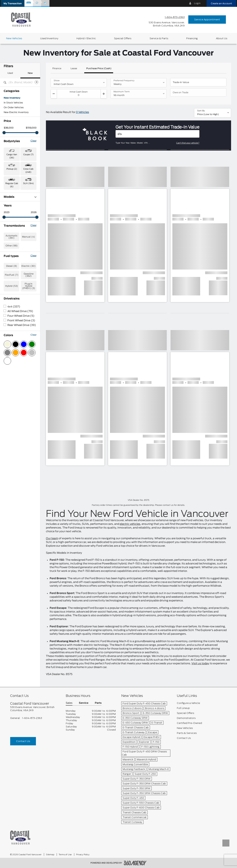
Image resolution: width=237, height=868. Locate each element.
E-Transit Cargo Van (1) (17, 211)
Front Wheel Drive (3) (21, 407)
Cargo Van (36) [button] (12, 156)
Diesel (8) (12, 353)
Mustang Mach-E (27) (16, 260)
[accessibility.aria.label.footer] (135, 863)
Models (20, 197)
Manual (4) (29, 323)
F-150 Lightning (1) (14, 235)
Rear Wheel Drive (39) (22, 412)
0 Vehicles (82, 112)
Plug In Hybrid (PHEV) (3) (29, 373)
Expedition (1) (12, 221)
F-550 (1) (9, 245)
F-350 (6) (9, 240)
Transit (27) (10, 279)
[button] (13, 3)
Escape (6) (10, 216)
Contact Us (23, 741)
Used (10, 73)
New (30, 73)
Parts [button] (98, 703)
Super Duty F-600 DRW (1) (19, 274)
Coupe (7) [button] (28, 155)
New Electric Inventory (16, 112)
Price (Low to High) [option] (208, 114)
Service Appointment (207, 20)
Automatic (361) (12, 323)
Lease (74, 68)
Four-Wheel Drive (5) (21, 403)
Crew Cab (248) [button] (28, 171)
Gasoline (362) (29, 361)
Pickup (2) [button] (12, 169)
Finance (57, 68)
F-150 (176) (10, 231)
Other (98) (12, 332)
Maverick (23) (11, 250)
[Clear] (36, 82)
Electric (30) (29, 353)
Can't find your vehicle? (188, 143)
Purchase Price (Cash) (99, 68)
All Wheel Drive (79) (20, 398)
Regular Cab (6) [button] (12, 185)
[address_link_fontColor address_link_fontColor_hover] (167, 24)
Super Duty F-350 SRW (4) (19, 269)
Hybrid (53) (12, 373)
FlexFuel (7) (12, 361)
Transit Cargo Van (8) (16, 284)
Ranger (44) (11, 264)
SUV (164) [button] (28, 183)
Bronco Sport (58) (14, 207)
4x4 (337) (14, 393)
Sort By (201, 111)
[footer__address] (35, 709)
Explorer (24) (11, 226)
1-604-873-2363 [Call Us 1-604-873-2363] (175, 17)
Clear (34, 141)
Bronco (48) (11, 202)
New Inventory (12, 98)
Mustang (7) (11, 255)
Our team (52, 539)
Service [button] (84, 703)
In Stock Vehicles (13, 103)
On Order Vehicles (14, 107)
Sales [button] (69, 703)
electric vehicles (130, 524)
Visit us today (200, 664)
